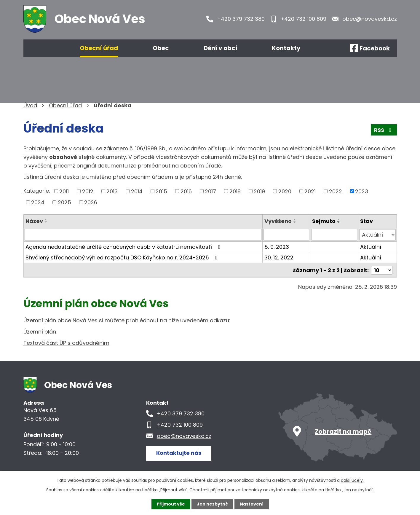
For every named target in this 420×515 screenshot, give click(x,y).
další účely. (352, 480)
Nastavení (252, 504)
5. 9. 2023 (277, 247)
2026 (91, 202)
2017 (210, 191)
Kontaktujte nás (179, 453)
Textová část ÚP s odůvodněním (66, 343)
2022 (336, 191)
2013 (112, 191)
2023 (362, 191)
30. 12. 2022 (279, 257)
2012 (88, 191)
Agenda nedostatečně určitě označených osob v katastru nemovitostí (124, 247)
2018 (235, 191)
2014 (137, 191)
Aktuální (371, 247)
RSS (384, 130)
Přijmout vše (171, 504)
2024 (38, 202)
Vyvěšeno (278, 221)
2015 (161, 191)
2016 (186, 191)
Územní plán (40, 331)
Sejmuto (324, 221)
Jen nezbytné (212, 504)
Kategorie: (37, 191)
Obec (161, 48)
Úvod (41, 48)
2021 (310, 191)
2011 (64, 191)
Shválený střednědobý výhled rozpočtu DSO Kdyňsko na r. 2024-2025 (123, 257)
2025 (64, 202)
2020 (285, 191)
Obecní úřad (99, 48)
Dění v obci (220, 48)
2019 (259, 191)
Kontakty (286, 48)
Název (34, 221)
